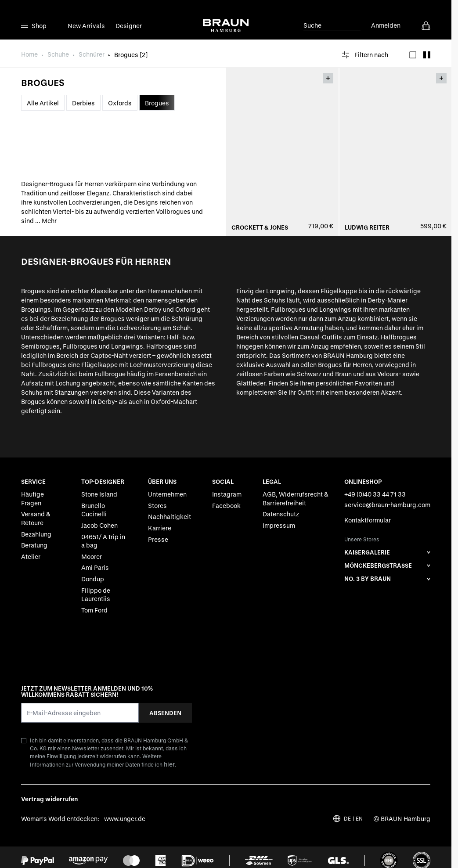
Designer (129, 26)
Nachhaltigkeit (169, 517)
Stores (157, 506)
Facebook (226, 506)
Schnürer (92, 54)
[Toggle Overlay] (328, 78)
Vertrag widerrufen (50, 799)
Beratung (34, 546)
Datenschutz (281, 514)
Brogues (157, 103)
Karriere (160, 528)
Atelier (31, 556)
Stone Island (99, 495)
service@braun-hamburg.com (387, 505)
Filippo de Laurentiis (96, 595)
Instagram (227, 495)
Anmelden (386, 25)
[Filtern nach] (365, 55)
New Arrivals (86, 26)
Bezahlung (36, 534)
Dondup (93, 579)
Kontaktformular (368, 520)
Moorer (92, 556)
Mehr (49, 221)
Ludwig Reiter (367, 227)
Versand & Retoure (36, 519)
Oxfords (120, 103)
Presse (158, 539)
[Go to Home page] (226, 25)
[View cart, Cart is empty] (426, 25)
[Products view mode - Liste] (413, 55)
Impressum (279, 525)
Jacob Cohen (99, 525)
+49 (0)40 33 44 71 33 (375, 495)
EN (359, 819)
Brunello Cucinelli (94, 510)
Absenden (165, 713)
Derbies (83, 103)
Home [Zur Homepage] (29, 54)
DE (347, 819)
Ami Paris (95, 568)
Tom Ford (94, 610)
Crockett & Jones (260, 227)
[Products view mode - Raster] (427, 55)
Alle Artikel (43, 103)
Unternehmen (167, 495)
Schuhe (58, 54)
